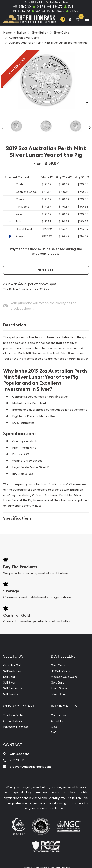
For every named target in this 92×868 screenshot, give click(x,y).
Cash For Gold (13, 665)
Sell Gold (9, 677)
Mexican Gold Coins (64, 677)
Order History (13, 721)
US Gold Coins (60, 671)
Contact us (59, 715)
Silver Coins (58, 694)
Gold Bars (57, 682)
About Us (57, 721)
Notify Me (46, 270)
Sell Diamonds (13, 688)
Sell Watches (12, 671)
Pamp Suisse (59, 688)
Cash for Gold (17, 615)
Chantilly (54, 798)
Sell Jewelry (11, 694)
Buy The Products (20, 567)
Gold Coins (58, 665)
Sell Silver (9, 682)
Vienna (37, 798)
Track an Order (13, 715)
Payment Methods (16, 727)
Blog (54, 727)
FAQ (54, 732)
